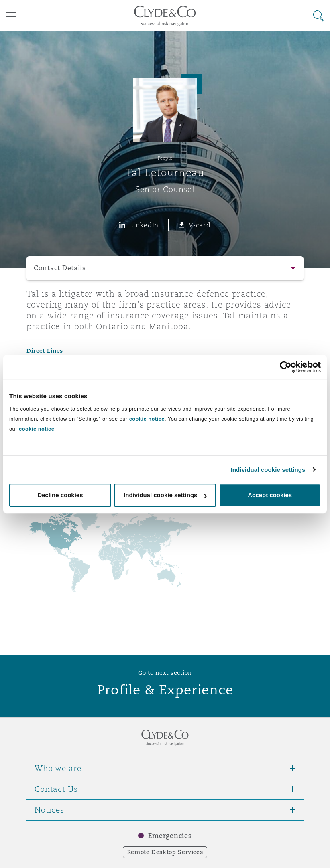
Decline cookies (60, 495)
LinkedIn (144, 225)
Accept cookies (270, 495)
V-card (200, 225)
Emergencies (170, 836)
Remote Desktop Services (165, 852)
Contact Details (60, 268)
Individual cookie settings (268, 470)
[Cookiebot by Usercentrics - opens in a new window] (286, 367)
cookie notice (147, 419)
